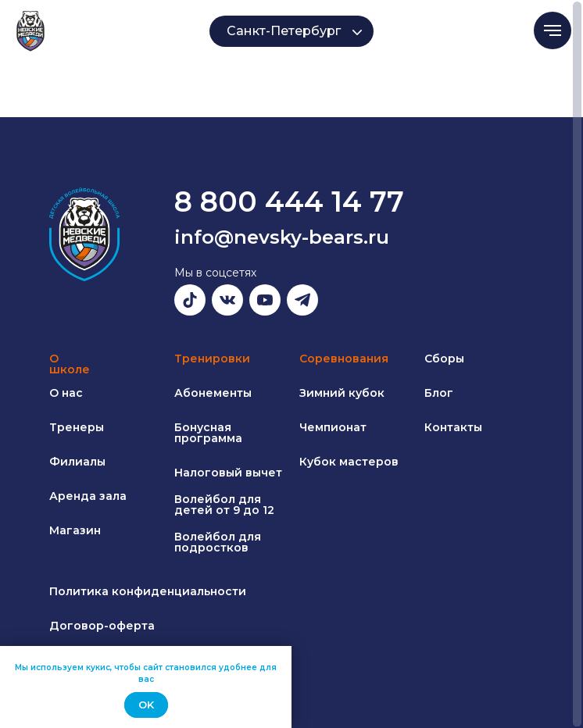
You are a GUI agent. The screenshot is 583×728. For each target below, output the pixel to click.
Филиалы (77, 462)
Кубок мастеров (349, 462)
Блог (439, 393)
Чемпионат (333, 427)
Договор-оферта (102, 626)
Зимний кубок (342, 393)
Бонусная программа (208, 433)
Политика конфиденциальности (148, 591)
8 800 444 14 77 (289, 202)
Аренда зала (88, 496)
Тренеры (77, 427)
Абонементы (213, 393)
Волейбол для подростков (218, 542)
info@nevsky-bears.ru (282, 237)
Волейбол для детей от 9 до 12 (224, 505)
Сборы (444, 359)
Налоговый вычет (228, 473)
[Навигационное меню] (553, 30)
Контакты (453, 427)
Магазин (75, 530)
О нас (66, 393)
